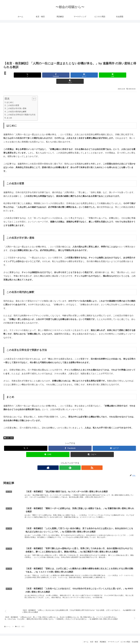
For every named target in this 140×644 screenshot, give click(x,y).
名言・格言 (9, 432)
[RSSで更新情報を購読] (75, 461)
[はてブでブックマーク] (70, 75)
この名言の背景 (13, 99)
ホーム (83, 637)
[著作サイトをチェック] (65, 461)
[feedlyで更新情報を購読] (70, 461)
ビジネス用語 (124, 637)
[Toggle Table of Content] (33, 93)
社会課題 (135, 637)
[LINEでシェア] (92, 75)
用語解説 (101, 637)
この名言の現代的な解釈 (16, 105)
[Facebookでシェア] (48, 75)
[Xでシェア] (25, 75)
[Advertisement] (70, 44)
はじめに (10, 96)
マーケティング (112, 637)
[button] (115, 75)
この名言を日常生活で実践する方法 (21, 108)
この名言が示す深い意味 (16, 102)
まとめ (9, 112)
